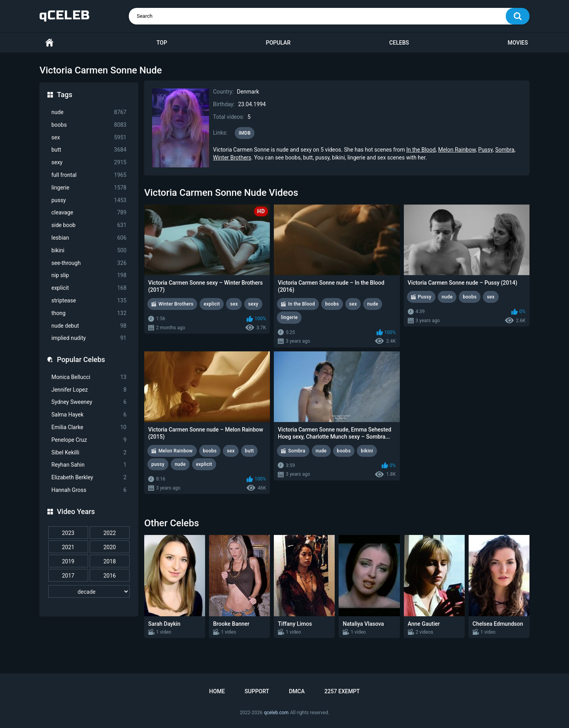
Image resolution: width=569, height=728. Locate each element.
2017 (68, 576)
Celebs (399, 43)
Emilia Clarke (89, 427)
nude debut (89, 326)
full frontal (89, 175)
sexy (89, 162)
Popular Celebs (81, 359)
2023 (68, 533)
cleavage (89, 213)
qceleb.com (276, 713)
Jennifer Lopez (89, 390)
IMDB (245, 133)
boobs (89, 125)
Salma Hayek (89, 415)
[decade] (89, 591)
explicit (89, 288)
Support (257, 691)
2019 (68, 561)
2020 (110, 547)
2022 (110, 533)
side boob (89, 225)
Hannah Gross (89, 490)
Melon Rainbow (457, 150)
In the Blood (421, 150)
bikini (89, 250)
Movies (518, 43)
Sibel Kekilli (89, 453)
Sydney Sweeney (89, 402)
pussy (89, 200)
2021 (68, 547)
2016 (110, 576)
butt (89, 150)
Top (162, 43)
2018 (110, 561)
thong (89, 313)
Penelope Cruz (89, 440)
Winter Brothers (232, 158)
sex (89, 138)
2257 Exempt (342, 691)
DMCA (297, 691)
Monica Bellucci (89, 377)
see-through (89, 263)
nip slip (89, 275)
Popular (278, 43)
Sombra (505, 150)
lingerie (89, 188)
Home (49, 43)
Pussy (485, 150)
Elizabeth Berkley (89, 478)
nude (89, 112)
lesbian (89, 238)
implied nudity (89, 338)
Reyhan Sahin (89, 465)
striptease (89, 301)
